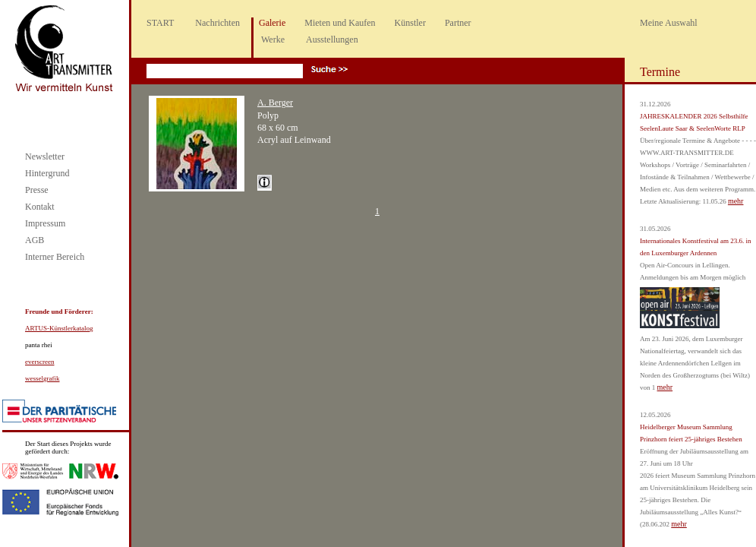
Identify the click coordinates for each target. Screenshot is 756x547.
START (160, 23)
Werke (273, 40)
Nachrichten (217, 23)
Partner (458, 23)
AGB (35, 240)
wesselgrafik (42, 378)
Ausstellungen (332, 40)
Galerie (272, 23)
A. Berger (275, 103)
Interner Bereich (55, 257)
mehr (736, 201)
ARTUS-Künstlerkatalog (59, 328)
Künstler (410, 23)
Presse (37, 190)
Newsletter (45, 157)
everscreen (39, 362)
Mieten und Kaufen (340, 23)
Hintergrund (47, 173)
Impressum (45, 223)
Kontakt (40, 207)
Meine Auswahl (669, 23)
